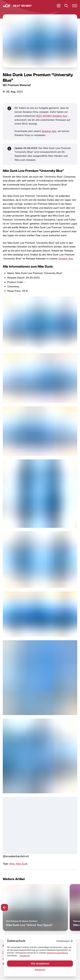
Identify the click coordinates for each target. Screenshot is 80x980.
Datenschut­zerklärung (57, 953)
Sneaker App (49, 131)
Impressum (25, 955)
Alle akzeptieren (40, 964)
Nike (12, 864)
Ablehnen (40, 970)
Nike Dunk (22, 864)
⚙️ (65, 941)
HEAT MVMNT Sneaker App (51, 116)
